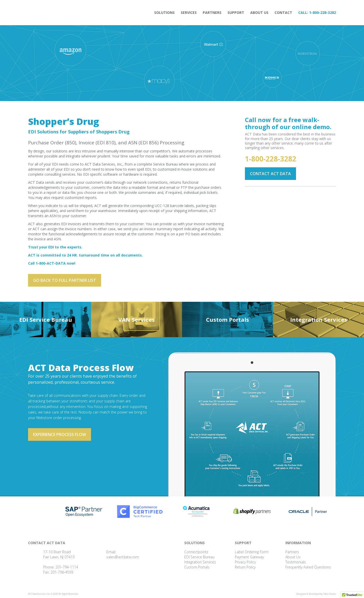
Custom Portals (227, 319)
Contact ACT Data (270, 174)
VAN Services (136, 319)
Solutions (164, 13)
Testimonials (296, 562)
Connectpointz (196, 552)
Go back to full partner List (65, 280)
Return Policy (245, 567)
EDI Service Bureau (46, 319)
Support (236, 13)
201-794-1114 (67, 567)
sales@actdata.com (123, 557)
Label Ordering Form (252, 552)
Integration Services (319, 319)
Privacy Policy (245, 562)
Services (189, 13)
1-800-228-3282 (323, 13)
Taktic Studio (329, 594)
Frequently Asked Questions (308, 567)
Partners (212, 13)
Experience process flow (60, 434)
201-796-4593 (62, 572)
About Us (259, 13)
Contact (283, 13)
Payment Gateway (249, 557)
